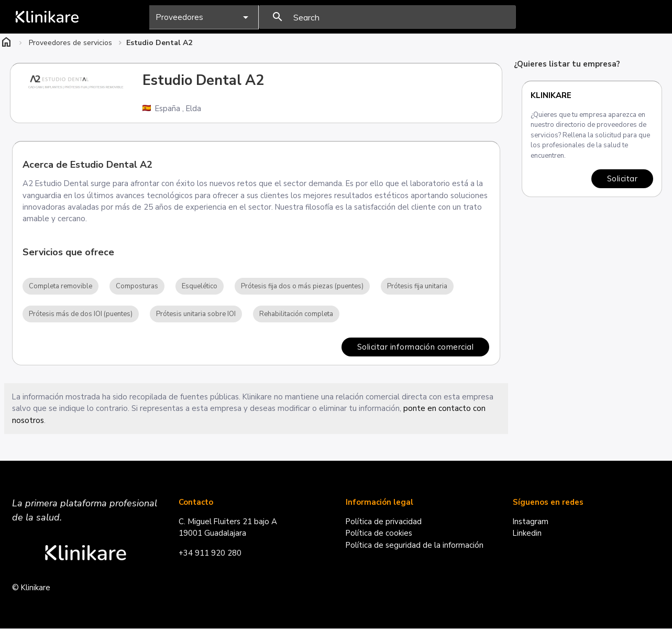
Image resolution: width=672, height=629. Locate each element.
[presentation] (387, 17)
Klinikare (551, 95)
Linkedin (527, 534)
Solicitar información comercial (415, 347)
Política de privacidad (384, 522)
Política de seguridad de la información (415, 546)
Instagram (531, 522)
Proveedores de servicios (70, 43)
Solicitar (622, 178)
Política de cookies (379, 534)
